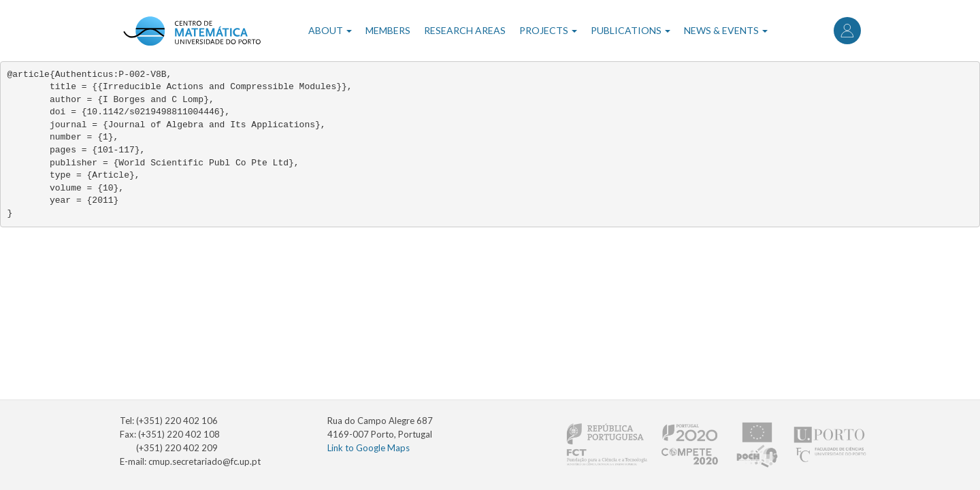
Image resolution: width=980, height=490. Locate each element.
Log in (847, 31)
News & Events (726, 30)
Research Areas (465, 30)
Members (388, 30)
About (330, 30)
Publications (631, 30)
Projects (548, 30)
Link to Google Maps (369, 448)
